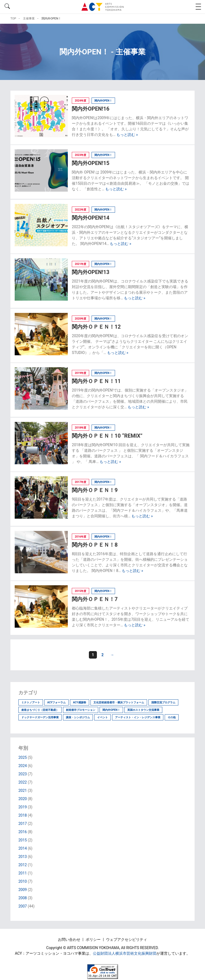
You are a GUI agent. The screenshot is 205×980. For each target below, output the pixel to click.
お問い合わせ (70, 939)
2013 (23, 857)
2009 (23, 890)
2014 (23, 848)
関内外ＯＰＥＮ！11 (96, 381)
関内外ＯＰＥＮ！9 (95, 490)
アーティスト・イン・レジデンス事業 (138, 717)
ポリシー (94, 939)
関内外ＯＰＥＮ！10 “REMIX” (107, 436)
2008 (23, 898)
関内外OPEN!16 (90, 109)
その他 (172, 717)
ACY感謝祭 (79, 702)
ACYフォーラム (56, 702)
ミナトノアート (31, 702)
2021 (23, 791)
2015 (23, 840)
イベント (102, 717)
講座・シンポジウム (78, 717)
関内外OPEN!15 (90, 163)
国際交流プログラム (163, 702)
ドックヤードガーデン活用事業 (40, 717)
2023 (23, 774)
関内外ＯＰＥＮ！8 (95, 545)
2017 (23, 824)
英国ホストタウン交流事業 (143, 710)
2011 (23, 873)
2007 (23, 906)
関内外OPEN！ (111, 710)
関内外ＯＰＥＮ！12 (96, 327)
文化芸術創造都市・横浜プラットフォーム (119, 702)
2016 (23, 832)
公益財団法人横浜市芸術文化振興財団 (125, 953)
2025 (23, 757)
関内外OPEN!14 (90, 218)
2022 (23, 782)
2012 (23, 865)
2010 (23, 881)
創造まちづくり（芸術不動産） (40, 710)
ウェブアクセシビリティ (127, 939)
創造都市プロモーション (81, 710)
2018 (23, 815)
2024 (23, 766)
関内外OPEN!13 (90, 272)
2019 (23, 807)
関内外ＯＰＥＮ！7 (95, 599)
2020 (23, 799)
